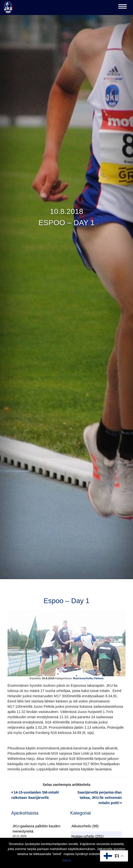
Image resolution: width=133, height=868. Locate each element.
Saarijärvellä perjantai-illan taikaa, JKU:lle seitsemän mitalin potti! (100, 798)
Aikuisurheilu (81, 826)
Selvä (66, 860)
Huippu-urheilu (83, 836)
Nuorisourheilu (83, 678)
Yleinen (99, 678)
